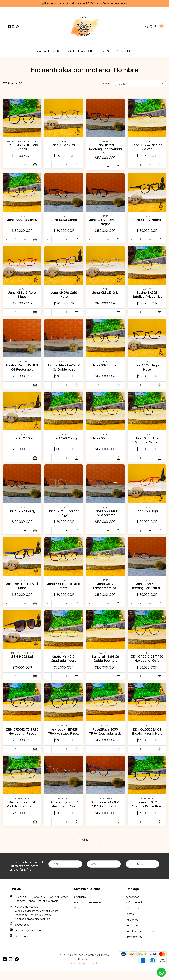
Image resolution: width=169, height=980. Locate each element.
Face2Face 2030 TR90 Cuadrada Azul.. (105, 741)
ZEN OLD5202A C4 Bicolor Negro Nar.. (147, 739)
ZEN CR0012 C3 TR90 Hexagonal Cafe (147, 666)
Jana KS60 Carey (64, 220)
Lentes (104, 51)
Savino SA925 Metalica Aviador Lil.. (147, 297)
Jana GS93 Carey (105, 367)
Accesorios (132, 906)
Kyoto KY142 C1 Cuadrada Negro (64, 664)
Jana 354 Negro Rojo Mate (64, 590)
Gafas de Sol (134, 912)
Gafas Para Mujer (80, 51)
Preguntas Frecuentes (88, 912)
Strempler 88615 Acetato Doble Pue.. (147, 814)
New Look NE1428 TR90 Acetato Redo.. (64, 739)
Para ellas (132, 935)
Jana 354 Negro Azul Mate (22, 590)
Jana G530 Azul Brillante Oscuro (147, 444)
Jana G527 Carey (22, 515)
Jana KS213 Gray (64, 145)
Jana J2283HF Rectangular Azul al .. (147, 592)
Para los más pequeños (140, 940)
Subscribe (142, 874)
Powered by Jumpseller (84, 973)
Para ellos (132, 929)
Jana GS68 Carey (64, 442)
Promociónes (125, 51)
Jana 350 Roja (147, 515)
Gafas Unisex (134, 918)
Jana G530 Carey (105, 442)
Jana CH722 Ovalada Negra (105, 222)
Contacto (80, 906)
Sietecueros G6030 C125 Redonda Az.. (105, 814)
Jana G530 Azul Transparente (105, 517)
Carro (78, 918)
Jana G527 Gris (22, 442)
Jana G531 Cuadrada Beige (64, 517)
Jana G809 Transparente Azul (105, 590)
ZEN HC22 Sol (22, 662)
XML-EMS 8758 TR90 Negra (22, 147)
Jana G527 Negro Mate (147, 369)
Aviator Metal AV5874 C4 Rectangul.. (22, 371)
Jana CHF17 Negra (147, 220)
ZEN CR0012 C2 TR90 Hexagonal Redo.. (22, 741)
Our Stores (21, 945)
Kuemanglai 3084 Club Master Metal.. (22, 814)
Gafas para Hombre (48, 51)
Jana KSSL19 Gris (105, 292)
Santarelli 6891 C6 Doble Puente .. (105, 664)
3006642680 (22, 934)
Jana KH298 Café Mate (64, 295)
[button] (151, 27)
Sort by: (106, 84)
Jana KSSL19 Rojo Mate (22, 295)
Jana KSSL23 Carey (22, 220)
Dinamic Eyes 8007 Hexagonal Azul (64, 814)
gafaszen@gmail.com (28, 940)
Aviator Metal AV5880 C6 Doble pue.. (64, 371)
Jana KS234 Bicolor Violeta (147, 147)
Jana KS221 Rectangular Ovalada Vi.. (105, 149)
